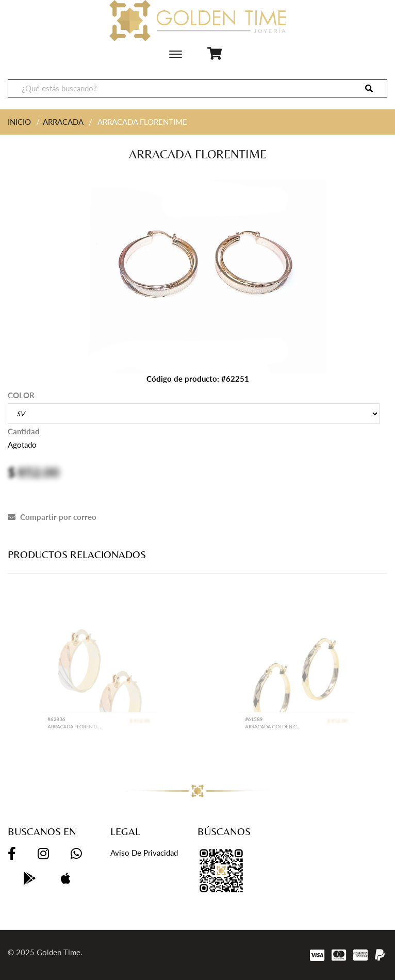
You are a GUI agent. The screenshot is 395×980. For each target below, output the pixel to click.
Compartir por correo (52, 517)
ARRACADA (63, 122)
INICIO (19, 122)
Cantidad (24, 431)
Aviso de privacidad (144, 853)
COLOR (21, 395)
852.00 (38, 472)
